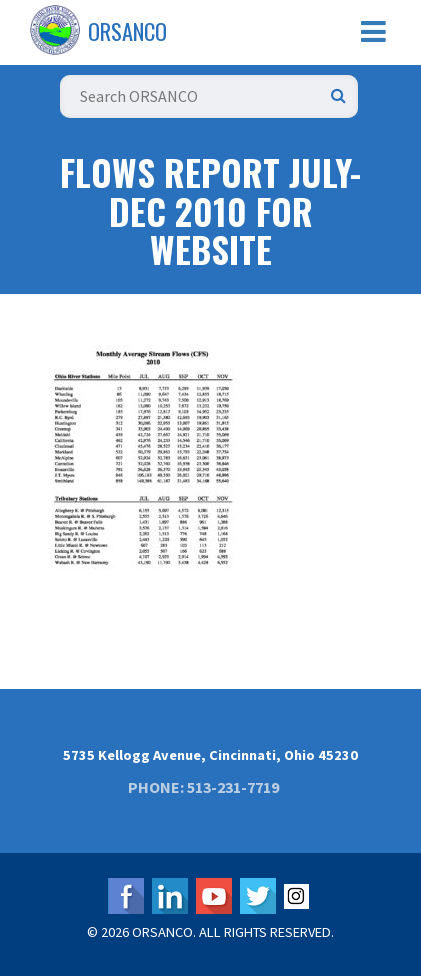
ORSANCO (127, 31)
